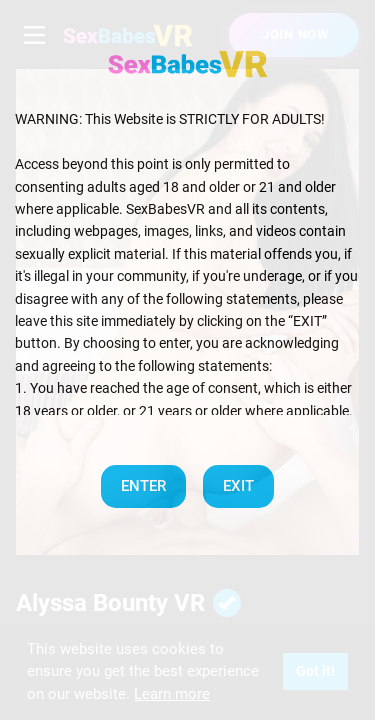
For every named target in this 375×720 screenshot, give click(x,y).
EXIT (238, 486)
